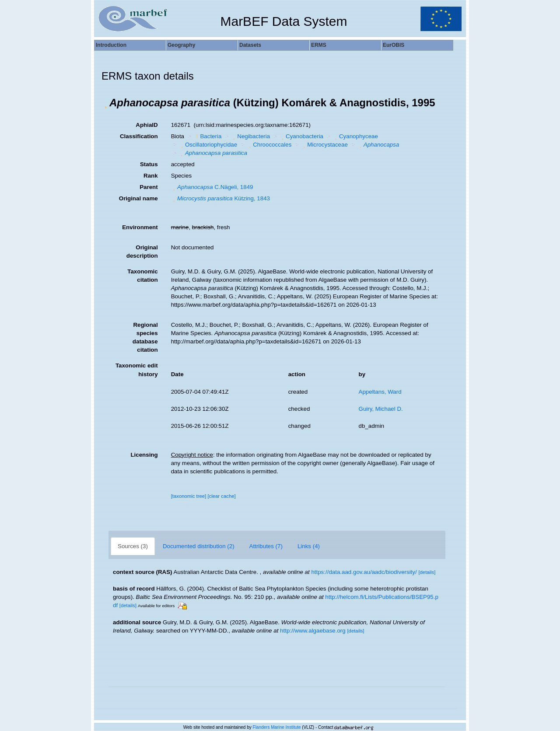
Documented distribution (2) (199, 546)
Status (149, 164)
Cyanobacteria (301, 136)
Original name (138, 198)
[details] (427, 572)
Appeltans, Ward (380, 392)
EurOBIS (394, 45)
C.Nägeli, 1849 (212, 187)
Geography (181, 45)
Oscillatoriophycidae (208, 145)
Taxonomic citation (142, 276)
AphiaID (147, 125)
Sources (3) (133, 546)
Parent (149, 187)
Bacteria (208, 136)
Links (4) (309, 546)
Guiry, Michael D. (381, 409)
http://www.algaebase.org (313, 631)
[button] (105, 103)
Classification (139, 136)
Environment (140, 227)
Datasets (250, 45)
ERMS (319, 45)
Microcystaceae (324, 145)
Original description (142, 252)
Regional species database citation (145, 337)
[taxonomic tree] (189, 496)
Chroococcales (269, 145)
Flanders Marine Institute (277, 727)
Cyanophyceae (355, 136)
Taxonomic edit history (137, 370)
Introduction (111, 45)
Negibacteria (250, 136)
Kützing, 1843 (220, 198)
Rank (151, 176)
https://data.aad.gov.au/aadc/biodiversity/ (364, 572)
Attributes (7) (266, 546)
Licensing (144, 455)
